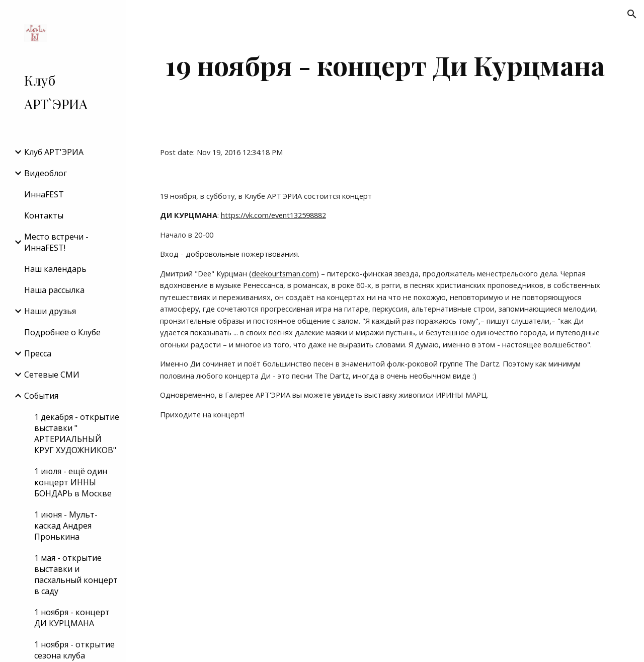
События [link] (41, 396)
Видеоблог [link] (46, 173)
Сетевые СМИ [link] (52, 375)
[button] (632, 14)
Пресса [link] (38, 353)
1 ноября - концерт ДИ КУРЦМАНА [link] (72, 618)
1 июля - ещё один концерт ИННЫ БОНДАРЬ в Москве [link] (73, 482)
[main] (385, 65)
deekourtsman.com (284, 273)
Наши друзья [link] (50, 311)
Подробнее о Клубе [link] (62, 332)
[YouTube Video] (346, 549)
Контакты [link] (44, 215)
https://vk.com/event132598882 (273, 215)
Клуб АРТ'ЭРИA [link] (54, 152)
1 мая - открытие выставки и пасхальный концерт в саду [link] (76, 574)
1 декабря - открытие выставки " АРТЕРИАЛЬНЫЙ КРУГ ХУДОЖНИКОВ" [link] (77, 433)
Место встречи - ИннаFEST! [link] (56, 242)
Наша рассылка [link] (54, 290)
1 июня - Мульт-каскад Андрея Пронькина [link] (66, 526)
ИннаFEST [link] (44, 194)
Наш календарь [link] (55, 269)
